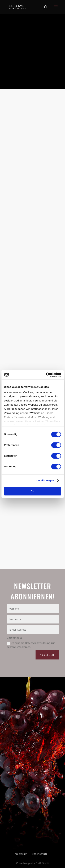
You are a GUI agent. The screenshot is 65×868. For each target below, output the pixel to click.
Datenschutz (40, 854)
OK (32, 491)
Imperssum (21, 854)
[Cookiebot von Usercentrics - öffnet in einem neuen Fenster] (46, 375)
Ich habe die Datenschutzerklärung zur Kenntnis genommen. (31, 645)
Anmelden (47, 655)
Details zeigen (45, 480)
